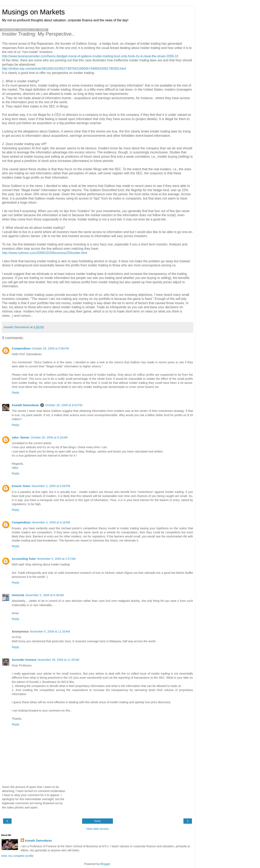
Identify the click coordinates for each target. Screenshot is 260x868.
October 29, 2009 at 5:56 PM (50, 348)
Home (97, 821)
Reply (16, 393)
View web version (97, 829)
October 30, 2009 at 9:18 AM (49, 437)
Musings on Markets (33, 12)
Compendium (21, 348)
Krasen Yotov (21, 486)
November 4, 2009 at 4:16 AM (51, 522)
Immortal (18, 595)
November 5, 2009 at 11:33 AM (50, 631)
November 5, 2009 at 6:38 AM (45, 595)
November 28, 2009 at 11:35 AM (58, 660)
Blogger (105, 864)
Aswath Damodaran (25, 405)
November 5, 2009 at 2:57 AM (56, 559)
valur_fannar (21, 437)
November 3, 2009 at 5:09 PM (51, 486)
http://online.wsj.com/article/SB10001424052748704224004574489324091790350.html (64, 69)
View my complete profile (17, 856)
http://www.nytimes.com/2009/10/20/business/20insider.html (45, 253)
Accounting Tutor (24, 559)
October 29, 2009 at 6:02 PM (64, 405)
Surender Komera (24, 660)
